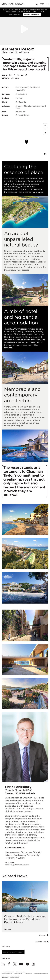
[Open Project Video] (25, 29)
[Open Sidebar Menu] (47, 4)
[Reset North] (45, 133)
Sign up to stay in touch (13, 952)
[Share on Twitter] (18, 75)
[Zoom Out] (45, 129)
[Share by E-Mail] (22, 75)
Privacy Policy (28, 973)
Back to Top (42, 942)
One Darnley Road (14, 977)
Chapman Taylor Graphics (13, 976)
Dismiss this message (32, 14)
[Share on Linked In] (10, 75)
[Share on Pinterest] (26, 75)
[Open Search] (37, 5)
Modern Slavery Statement (41, 973)
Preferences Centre (7, 973)
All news (44, 935)
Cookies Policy (15, 14)
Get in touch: (17, 864)
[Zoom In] (45, 125)
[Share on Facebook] (14, 75)
